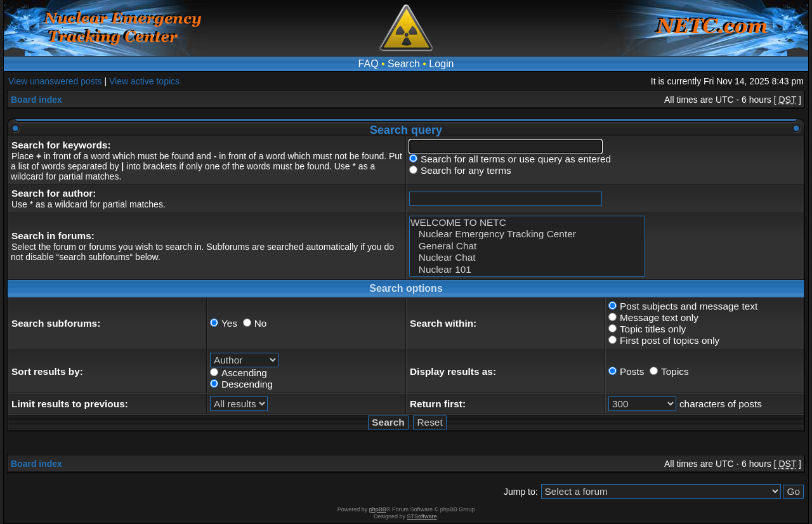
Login (441, 64)
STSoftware (422, 516)
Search (404, 64)
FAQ (369, 64)
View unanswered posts (55, 81)
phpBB (378, 509)
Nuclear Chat (527, 258)
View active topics (144, 81)
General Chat (527, 246)
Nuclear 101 (527, 270)
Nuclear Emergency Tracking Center (527, 234)
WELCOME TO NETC (527, 223)
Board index (36, 100)
